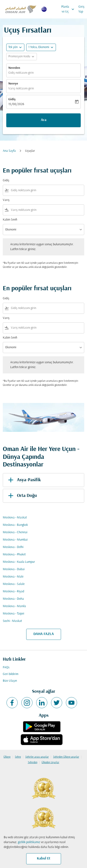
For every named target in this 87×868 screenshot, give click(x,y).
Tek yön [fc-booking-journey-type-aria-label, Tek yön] (13, 47)
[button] (41, 47)
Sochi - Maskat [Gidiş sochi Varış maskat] (12, 621)
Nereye (13, 84)
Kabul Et (44, 859)
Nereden (14, 68)
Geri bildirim (11, 674)
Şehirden (33, 762)
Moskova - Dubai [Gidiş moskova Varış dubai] (14, 569)
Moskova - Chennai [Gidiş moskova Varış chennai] (15, 532)
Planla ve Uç (69, 9)
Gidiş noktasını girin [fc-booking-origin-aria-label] (21, 73)
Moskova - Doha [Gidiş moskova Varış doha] (13, 599)
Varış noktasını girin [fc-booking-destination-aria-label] (21, 89)
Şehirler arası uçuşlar (37, 757)
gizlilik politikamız (29, 842)
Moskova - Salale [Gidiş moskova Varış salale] (14, 584)
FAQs (6, 667)
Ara (44, 120)
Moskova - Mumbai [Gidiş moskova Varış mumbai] (15, 540)
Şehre (18, 757)
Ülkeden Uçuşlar (50, 762)
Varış (6, 200)
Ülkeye (7, 757)
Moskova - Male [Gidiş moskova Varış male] (13, 577)
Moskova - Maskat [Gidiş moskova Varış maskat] (15, 518)
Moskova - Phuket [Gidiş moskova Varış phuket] (14, 555)
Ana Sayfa (9, 151)
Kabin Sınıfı (10, 220)
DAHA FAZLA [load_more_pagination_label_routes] (44, 634)
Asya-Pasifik (24, 480)
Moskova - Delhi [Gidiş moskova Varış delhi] (13, 547)
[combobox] (47, 190)
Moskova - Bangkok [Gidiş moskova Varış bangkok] (15, 525)
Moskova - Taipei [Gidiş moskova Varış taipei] (13, 614)
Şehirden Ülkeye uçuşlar (66, 757)
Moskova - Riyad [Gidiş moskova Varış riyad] (13, 591)
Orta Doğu (22, 496)
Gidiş (12, 99)
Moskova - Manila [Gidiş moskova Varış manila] (14, 606)
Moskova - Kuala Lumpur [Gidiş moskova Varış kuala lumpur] (19, 562)
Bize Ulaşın (10, 681)
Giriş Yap (81, 9)
